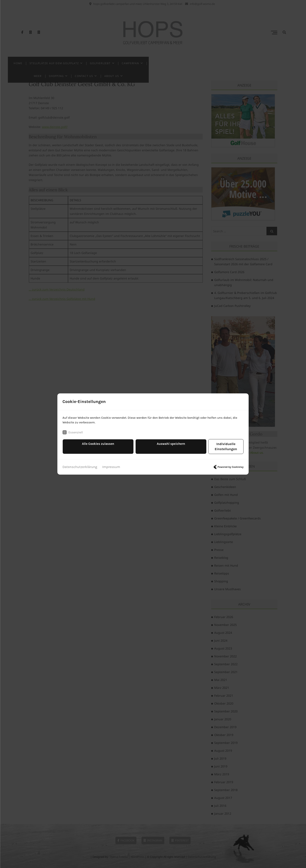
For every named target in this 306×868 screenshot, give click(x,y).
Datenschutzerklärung (80, 465)
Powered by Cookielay (228, 465)
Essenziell (73, 435)
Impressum (111, 465)
